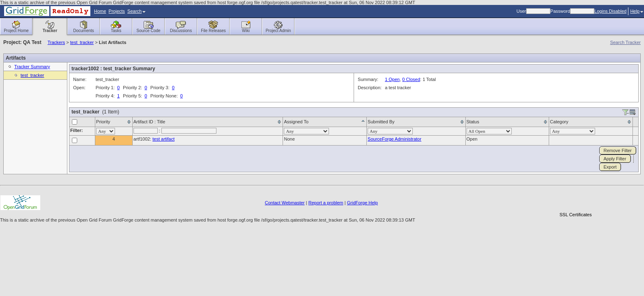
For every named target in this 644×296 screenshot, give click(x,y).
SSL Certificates (575, 215)
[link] (575, 200)
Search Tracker (625, 42)
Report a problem (326, 203)
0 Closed (411, 79)
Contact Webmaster (285, 203)
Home (100, 11)
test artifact (163, 139)
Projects (117, 11)
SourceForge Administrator (394, 139)
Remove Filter (618, 150)
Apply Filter (615, 159)
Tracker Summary (32, 67)
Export (610, 167)
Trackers (56, 42)
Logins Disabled (610, 11)
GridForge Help (362, 203)
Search (136, 11)
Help (637, 11)
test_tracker (82, 42)
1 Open (392, 79)
